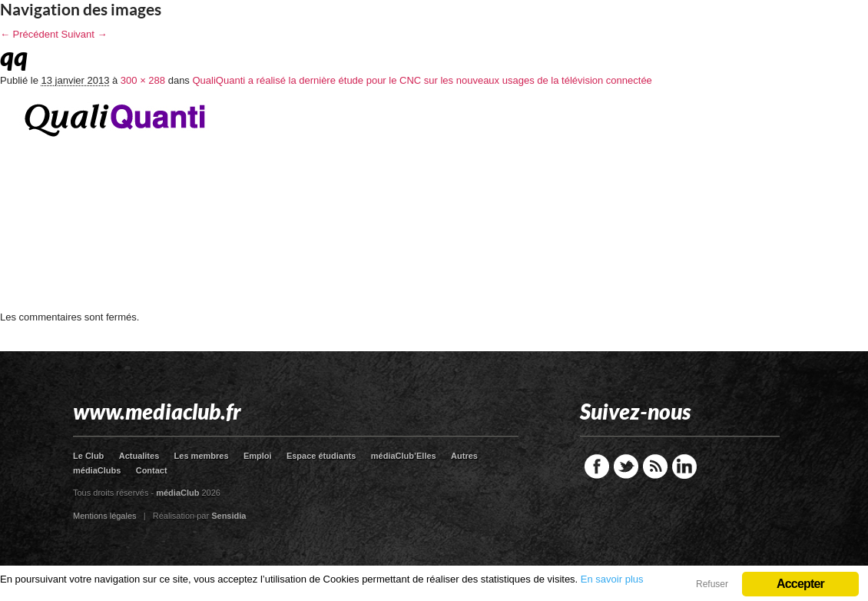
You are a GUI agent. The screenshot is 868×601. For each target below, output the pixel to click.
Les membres (202, 456)
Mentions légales (105, 516)
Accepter (800, 584)
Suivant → (84, 34)
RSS (655, 467)
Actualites (139, 456)
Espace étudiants (321, 456)
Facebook (597, 467)
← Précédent (29, 34)
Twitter (626, 467)
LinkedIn (684, 467)
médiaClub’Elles (404, 456)
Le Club (88, 456)
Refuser (712, 584)
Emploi (258, 456)
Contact (152, 470)
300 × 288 (143, 80)
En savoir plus (612, 579)
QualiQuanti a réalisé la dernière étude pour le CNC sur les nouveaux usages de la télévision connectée (422, 80)
